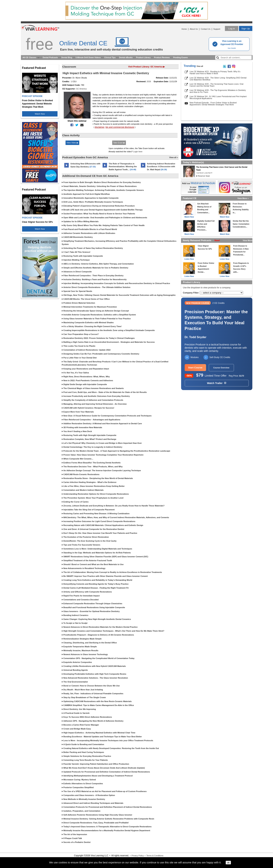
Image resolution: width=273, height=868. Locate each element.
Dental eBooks (126, 57)
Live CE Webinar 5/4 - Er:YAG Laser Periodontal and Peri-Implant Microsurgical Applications (218, 97)
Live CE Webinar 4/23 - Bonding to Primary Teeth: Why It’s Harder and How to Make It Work (215, 72)
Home (184, 29)
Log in (232, 29)
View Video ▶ (72, 143)
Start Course (195, 368)
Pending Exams (180, 57)
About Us (194, 29)
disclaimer (100, 127)
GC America (81, 89)
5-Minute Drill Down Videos (88, 57)
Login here (138, 152)
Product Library (143, 57)
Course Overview (221, 368)
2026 (149, 81)
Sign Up (245, 29)
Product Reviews (162, 57)
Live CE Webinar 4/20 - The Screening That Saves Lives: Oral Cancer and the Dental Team (217, 85)
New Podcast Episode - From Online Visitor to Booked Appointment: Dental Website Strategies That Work (213, 104)
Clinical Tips (110, 57)
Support (217, 29)
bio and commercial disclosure (120, 127)
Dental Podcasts (50, 57)
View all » (174, 157)
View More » (243, 198)
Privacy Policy (138, 856)
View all (200, 66)
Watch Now (40, 114)
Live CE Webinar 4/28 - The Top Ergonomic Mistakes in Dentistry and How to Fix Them (218, 91)
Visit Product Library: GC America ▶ (147, 67)
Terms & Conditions (155, 856)
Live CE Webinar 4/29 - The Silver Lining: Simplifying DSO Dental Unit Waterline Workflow (218, 79)
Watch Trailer (217, 383)
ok (228, 863)
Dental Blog (67, 57)
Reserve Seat (204, 176)
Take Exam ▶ (119, 143)
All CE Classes (29, 57)
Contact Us (206, 29)
